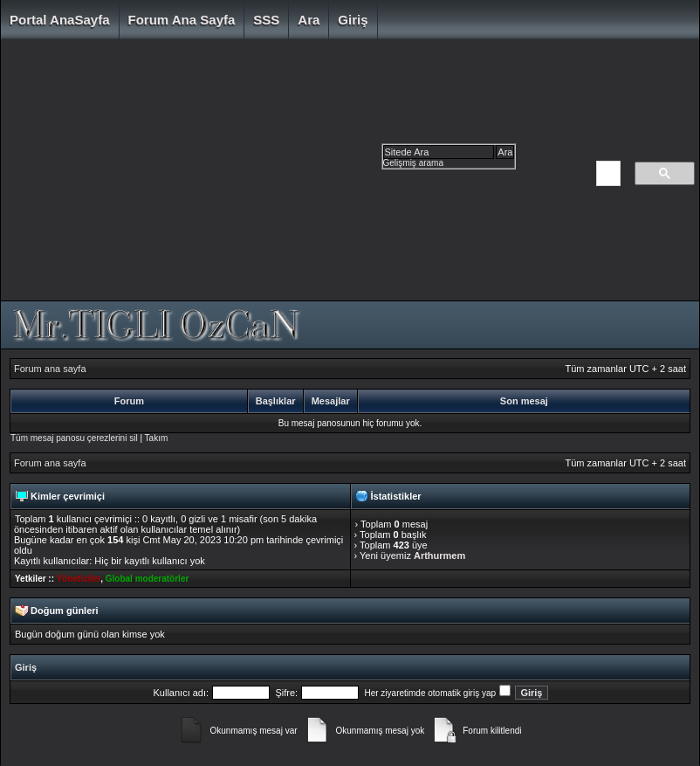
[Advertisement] (297, 175)
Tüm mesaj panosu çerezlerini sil (74, 438)
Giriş (353, 20)
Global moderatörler (148, 579)
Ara (309, 20)
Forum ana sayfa (182, 20)
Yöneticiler (79, 579)
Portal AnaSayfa (60, 20)
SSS (266, 20)
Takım (157, 438)
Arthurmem (439, 556)
